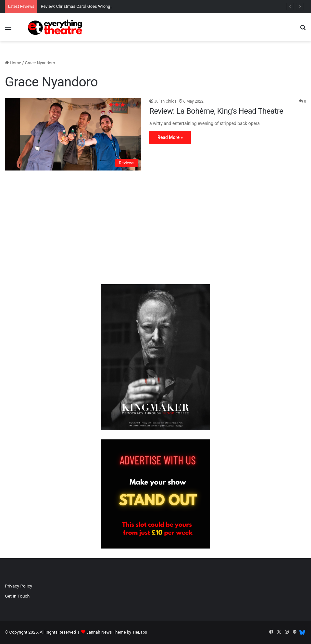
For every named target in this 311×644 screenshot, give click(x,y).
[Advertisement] (155, 229)
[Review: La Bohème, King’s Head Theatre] (73, 134)
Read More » (170, 137)
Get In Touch (17, 596)
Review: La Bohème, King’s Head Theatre (216, 111)
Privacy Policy (19, 586)
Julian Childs (165, 101)
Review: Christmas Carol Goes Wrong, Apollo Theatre (90, 6)
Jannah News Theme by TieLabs (117, 632)
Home (13, 63)
